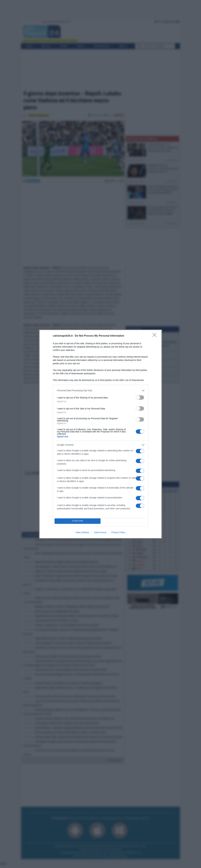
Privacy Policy (118, 532)
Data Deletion (82, 532)
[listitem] (100, 391)
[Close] (156, 336)
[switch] (140, 398)
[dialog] (100, 434)
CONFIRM (78, 521)
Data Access (100, 532)
